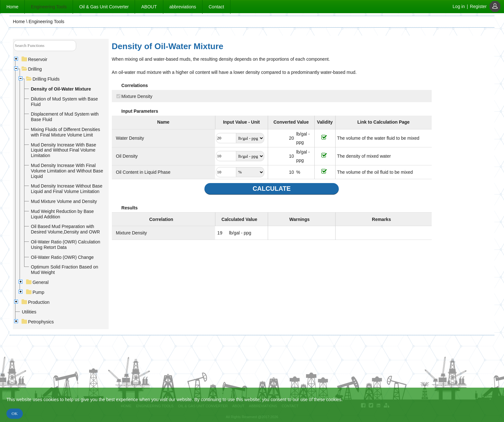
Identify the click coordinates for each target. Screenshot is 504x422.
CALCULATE (272, 189)
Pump (35, 292)
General (37, 282)
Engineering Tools (49, 7)
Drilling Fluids (43, 79)
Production (36, 302)
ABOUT (149, 7)
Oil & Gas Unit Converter (104, 7)
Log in (459, 6)
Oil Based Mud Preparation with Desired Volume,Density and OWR (65, 229)
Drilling (32, 69)
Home (12, 7)
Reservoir (35, 59)
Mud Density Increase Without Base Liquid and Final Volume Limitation (67, 189)
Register (478, 6)
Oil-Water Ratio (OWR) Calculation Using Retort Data (66, 245)
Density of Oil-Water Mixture (61, 89)
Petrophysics (38, 322)
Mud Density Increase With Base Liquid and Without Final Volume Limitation (63, 150)
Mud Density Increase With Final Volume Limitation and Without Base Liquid (67, 171)
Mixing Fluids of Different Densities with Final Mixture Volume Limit (65, 132)
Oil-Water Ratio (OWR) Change (62, 257)
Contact (216, 7)
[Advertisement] (462, 136)
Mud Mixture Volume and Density (64, 201)
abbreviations (183, 7)
